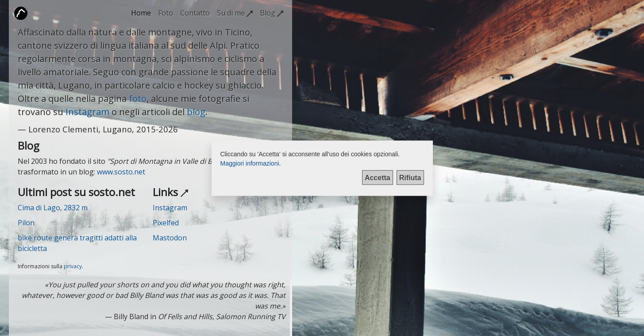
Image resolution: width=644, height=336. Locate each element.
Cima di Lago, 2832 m (53, 208)
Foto (166, 13)
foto (138, 98)
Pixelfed (166, 223)
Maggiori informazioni (250, 163)
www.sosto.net (121, 172)
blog (196, 112)
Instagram (87, 112)
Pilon (26, 223)
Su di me (235, 13)
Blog (272, 13)
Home (141, 13)
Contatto (195, 13)
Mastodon (170, 238)
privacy (73, 266)
